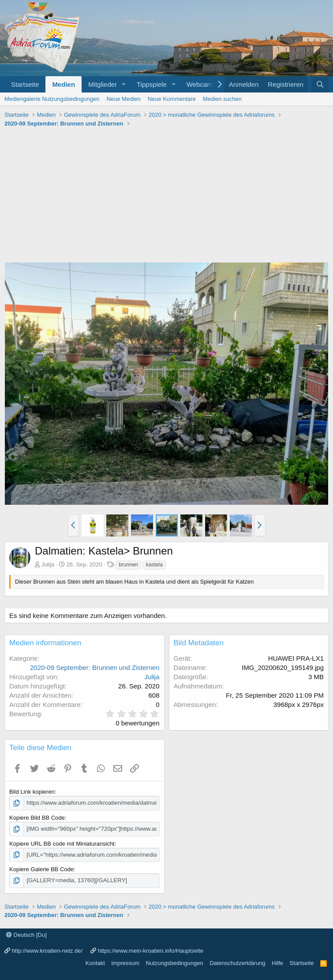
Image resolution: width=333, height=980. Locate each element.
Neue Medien (123, 99)
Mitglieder (103, 84)
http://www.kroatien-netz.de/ (47, 950)
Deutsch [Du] (26, 934)
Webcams (201, 84)
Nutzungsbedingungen (175, 963)
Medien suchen (222, 99)
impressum (125, 963)
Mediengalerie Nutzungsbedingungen (52, 99)
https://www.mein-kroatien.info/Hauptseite (151, 950)
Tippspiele (152, 84)
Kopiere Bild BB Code (37, 818)
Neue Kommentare (172, 99)
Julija (48, 564)
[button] (124, 84)
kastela (154, 565)
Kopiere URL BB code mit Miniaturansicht (62, 843)
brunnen (128, 565)
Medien (64, 84)
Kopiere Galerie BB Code (41, 869)
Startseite (25, 84)
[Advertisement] (166, 196)
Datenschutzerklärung (237, 963)
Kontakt (95, 963)
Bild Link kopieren (32, 792)
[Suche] (320, 84)
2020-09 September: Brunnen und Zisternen (95, 668)
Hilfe (277, 963)
